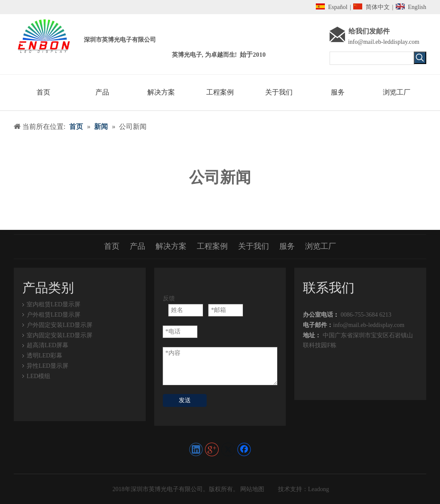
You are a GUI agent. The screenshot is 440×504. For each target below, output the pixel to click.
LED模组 (38, 376)
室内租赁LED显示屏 (53, 304)
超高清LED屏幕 (47, 345)
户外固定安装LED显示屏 (60, 325)
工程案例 (212, 246)
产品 (137, 246)
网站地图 (252, 489)
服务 (287, 246)
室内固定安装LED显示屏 (60, 335)
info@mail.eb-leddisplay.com (384, 42)
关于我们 (254, 246)
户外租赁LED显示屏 (53, 315)
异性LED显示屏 (47, 366)
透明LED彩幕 (44, 356)
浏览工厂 (321, 246)
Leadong (319, 489)
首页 (112, 246)
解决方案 (171, 246)
